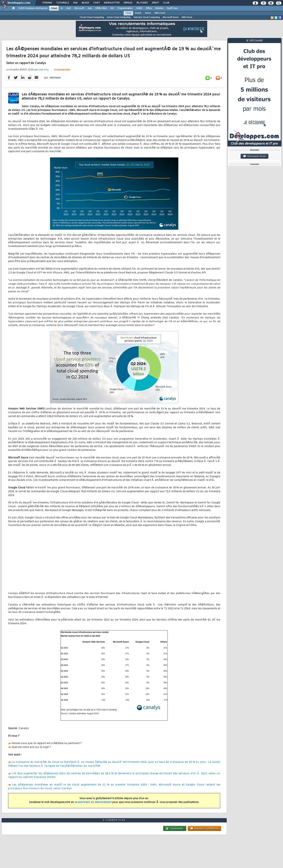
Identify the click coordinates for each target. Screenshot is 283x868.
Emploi (128, 3)
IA (62, 8)
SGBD (139, 8)
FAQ (75, 3)
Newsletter (112, 3)
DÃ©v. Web (101, 8)
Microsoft (79, 8)
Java (90, 8)
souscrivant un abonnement (93, 802)
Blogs (85, 3)
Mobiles (159, 8)
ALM (68, 8)
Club (166, 3)
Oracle (138, 13)
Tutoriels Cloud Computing (147, 17)
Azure (148, 13)
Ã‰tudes (142, 3)
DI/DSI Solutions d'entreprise (33, 8)
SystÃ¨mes (172, 8)
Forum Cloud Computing (92, 17)
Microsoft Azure (171, 17)
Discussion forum (254, 156)
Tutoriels (63, 3)
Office (149, 8)
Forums (47, 3)
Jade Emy (43, 70)
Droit (155, 3)
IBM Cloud (160, 13)
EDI (112, 8)
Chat (96, 3)
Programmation (125, 8)
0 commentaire (62, 70)
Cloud (54, 8)
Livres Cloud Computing (119, 17)
